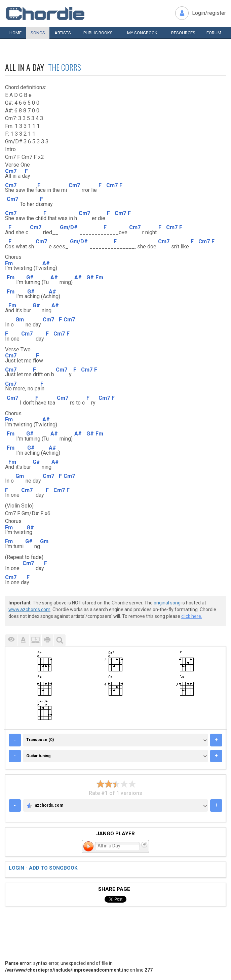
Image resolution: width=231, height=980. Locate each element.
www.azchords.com (29, 609)
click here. (192, 616)
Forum (214, 33)
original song (167, 603)
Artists (63, 33)
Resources (183, 33)
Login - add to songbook (43, 868)
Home (15, 33)
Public (98, 33)
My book (142, 33)
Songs (38, 33)
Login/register (209, 13)
